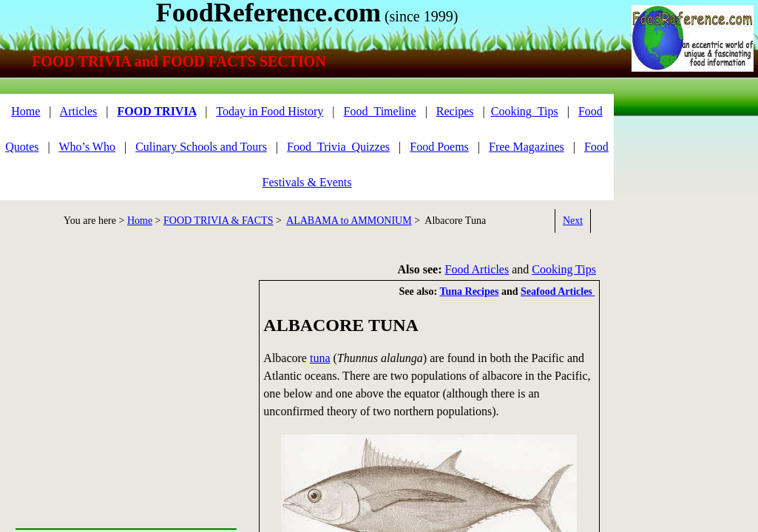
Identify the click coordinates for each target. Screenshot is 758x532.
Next (573, 221)
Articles (79, 111)
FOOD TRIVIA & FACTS (218, 221)
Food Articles (477, 269)
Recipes (455, 111)
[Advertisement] (692, 161)
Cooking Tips (564, 269)
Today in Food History (270, 111)
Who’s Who (87, 147)
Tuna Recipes (469, 291)
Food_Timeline (380, 111)
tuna (320, 358)
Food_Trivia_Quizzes (338, 147)
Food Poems (439, 147)
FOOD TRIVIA (156, 111)
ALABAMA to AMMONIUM (349, 221)
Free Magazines (527, 147)
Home (140, 221)
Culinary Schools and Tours (201, 147)
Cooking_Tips (525, 111)
